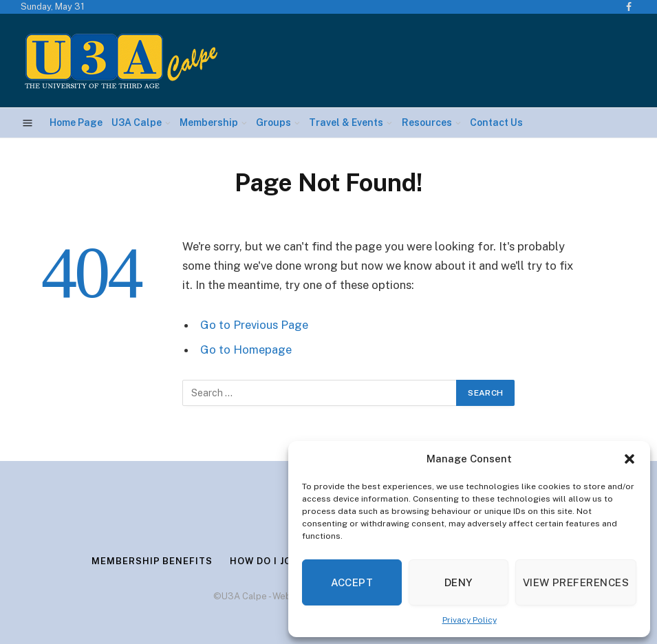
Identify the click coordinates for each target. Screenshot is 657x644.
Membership (209, 122)
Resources (427, 122)
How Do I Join (266, 561)
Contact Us (496, 122)
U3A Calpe (137, 122)
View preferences (576, 582)
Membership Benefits (152, 561)
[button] (629, 459)
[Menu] (28, 123)
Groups (273, 122)
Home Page (76, 122)
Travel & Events (346, 122)
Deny (459, 582)
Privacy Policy (470, 620)
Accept (352, 582)
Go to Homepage (246, 350)
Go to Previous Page (254, 325)
